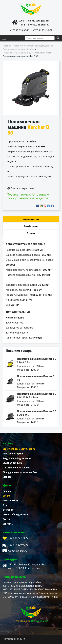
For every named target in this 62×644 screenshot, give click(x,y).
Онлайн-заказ (31, 226)
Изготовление (10, 500)
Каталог (7, 496)
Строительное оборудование (19, 449)
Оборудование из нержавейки (20, 472)
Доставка (8, 510)
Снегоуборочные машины (17, 467)
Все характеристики (21, 188)
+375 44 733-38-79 (42, 30)
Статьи (7, 519)
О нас (5, 505)
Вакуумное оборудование (17, 458)
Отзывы (31, 233)
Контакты (8, 524)
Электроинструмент (14, 453)
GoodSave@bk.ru (18, 551)
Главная (7, 477)
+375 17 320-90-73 (20, 30)
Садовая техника (12, 463)
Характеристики (31, 219)
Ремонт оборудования (15, 514)
